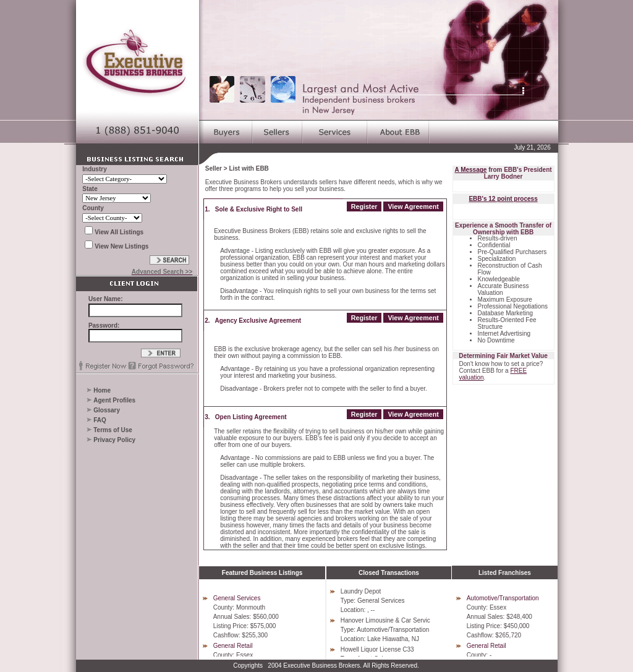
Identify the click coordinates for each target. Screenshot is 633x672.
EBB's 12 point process (503, 199)
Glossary (107, 410)
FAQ (100, 420)
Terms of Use (113, 430)
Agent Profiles (114, 400)
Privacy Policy (114, 440)
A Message (471, 170)
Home (102, 390)
